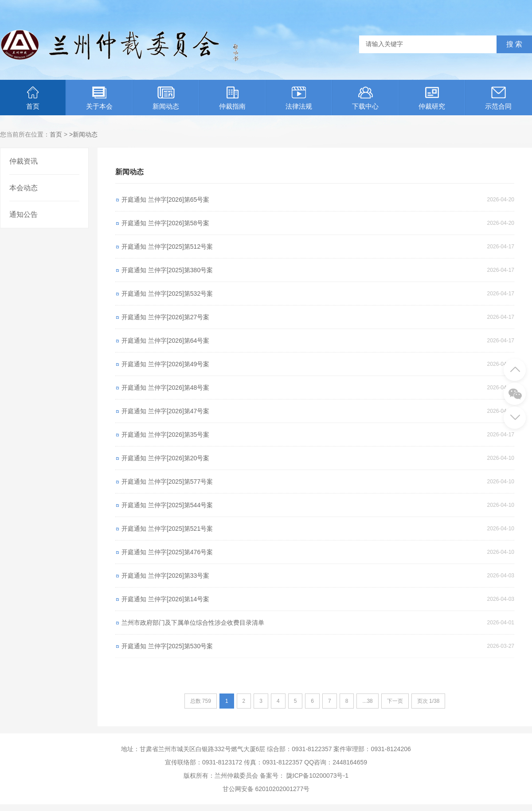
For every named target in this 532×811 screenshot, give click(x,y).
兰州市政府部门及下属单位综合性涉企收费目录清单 (193, 623)
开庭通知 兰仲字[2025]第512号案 (167, 247)
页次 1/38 (428, 701)
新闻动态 (166, 98)
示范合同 (498, 98)
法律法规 (299, 98)
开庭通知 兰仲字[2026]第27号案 (165, 317)
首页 (33, 98)
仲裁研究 (432, 98)
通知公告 (23, 214)
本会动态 (23, 188)
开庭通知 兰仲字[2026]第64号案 (165, 341)
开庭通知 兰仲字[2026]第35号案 (165, 435)
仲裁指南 (232, 98)
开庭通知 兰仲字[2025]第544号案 (167, 505)
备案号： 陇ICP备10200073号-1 (304, 776)
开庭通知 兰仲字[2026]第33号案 (165, 576)
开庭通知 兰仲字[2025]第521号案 (167, 529)
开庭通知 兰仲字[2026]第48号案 (165, 388)
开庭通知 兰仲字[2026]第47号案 (165, 411)
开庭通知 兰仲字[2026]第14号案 (165, 599)
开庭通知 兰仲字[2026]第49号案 (165, 364)
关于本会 (99, 98)
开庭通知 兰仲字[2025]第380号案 (167, 270)
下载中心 (365, 98)
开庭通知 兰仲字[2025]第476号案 (167, 552)
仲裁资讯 (23, 161)
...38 (367, 701)
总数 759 (201, 701)
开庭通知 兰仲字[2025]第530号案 (167, 646)
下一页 (395, 701)
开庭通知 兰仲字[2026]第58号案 (165, 223)
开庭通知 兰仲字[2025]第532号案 (167, 294)
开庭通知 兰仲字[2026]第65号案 (165, 200)
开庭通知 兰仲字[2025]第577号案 (167, 482)
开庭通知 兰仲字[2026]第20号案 (165, 458)
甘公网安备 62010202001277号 (266, 789)
